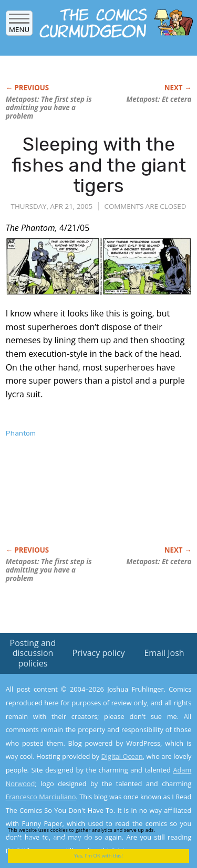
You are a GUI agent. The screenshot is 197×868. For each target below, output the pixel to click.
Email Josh (164, 653)
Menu (19, 26)
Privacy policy (98, 653)
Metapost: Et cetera (159, 99)
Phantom (21, 433)
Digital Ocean (122, 756)
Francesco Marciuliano (41, 797)
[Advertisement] (90, 503)
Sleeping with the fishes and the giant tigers (99, 165)
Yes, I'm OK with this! (98, 856)
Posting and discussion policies (33, 653)
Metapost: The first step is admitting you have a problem (49, 108)
